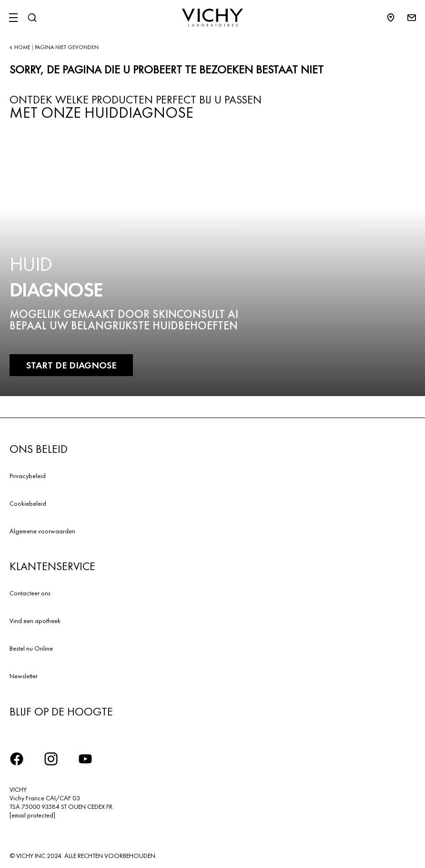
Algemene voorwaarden (42, 531)
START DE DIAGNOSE (71, 365)
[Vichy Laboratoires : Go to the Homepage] (212, 18)
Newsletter (24, 676)
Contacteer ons (30, 593)
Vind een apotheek (35, 621)
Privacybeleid (28, 476)
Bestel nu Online (31, 648)
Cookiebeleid (28, 503)
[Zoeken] (32, 18)
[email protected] (32, 815)
